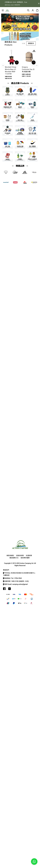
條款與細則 (10, 556)
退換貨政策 (20, 556)
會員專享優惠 (25, 558)
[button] (20, 21)
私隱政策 (29, 556)
